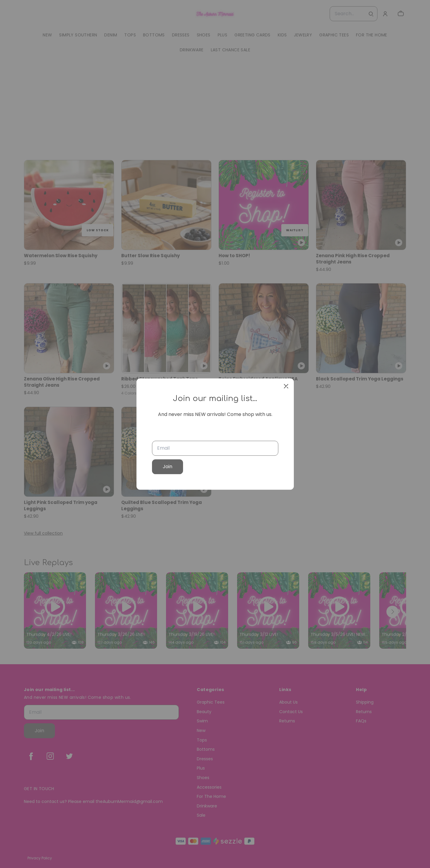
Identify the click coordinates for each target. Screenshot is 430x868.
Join (168, 467)
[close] (286, 386)
